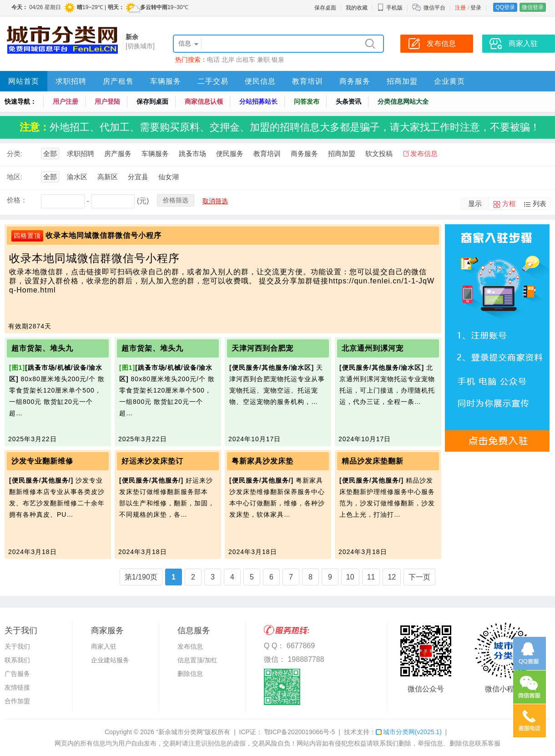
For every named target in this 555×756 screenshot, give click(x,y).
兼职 (263, 60)
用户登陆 (107, 101)
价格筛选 (176, 200)
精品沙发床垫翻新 (373, 461)
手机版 (390, 8)
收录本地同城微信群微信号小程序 (103, 235)
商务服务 (355, 81)
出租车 (246, 60)
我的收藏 (357, 8)
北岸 (228, 60)
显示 (475, 204)
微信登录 (533, 7)
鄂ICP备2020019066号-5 (299, 732)
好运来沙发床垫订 (152, 461)
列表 (540, 204)
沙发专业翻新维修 (42, 461)
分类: (15, 154)
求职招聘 (71, 81)
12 (392, 577)
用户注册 (66, 101)
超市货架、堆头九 (42, 348)
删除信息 (190, 674)
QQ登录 (505, 7)
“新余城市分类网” (180, 732)
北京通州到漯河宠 (373, 348)
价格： (17, 200)
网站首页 (24, 81)
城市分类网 (409, 732)
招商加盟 (402, 81)
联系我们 (17, 660)
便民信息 (260, 81)
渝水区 (77, 177)
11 (371, 577)
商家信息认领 (204, 101)
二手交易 (213, 81)
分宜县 (138, 177)
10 (350, 577)
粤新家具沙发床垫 (262, 461)
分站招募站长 (258, 101)
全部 (50, 154)
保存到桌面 (152, 101)
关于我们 (17, 646)
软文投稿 (379, 154)
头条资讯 (348, 101)
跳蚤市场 (192, 154)
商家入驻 (104, 646)
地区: (15, 177)
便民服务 (230, 154)
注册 (460, 8)
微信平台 (434, 8)
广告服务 (17, 674)
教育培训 (308, 81)
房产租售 (118, 81)
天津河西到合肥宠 (262, 348)
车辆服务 (166, 81)
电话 (213, 60)
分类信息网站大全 (403, 101)
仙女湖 (169, 177)
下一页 (419, 577)
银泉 (278, 60)
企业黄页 (449, 81)
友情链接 (17, 687)
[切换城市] (140, 46)
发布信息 (424, 154)
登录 (476, 8)
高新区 (108, 177)
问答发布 (307, 101)
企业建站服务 (110, 660)
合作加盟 (17, 701)
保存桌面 (325, 8)
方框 (509, 204)
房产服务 (118, 154)
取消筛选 (215, 201)
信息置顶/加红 (197, 660)
